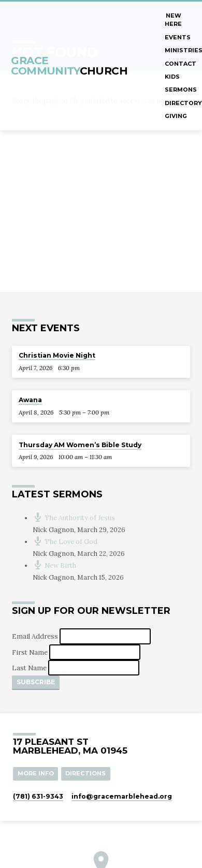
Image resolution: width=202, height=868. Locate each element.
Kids (172, 77)
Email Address (36, 636)
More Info (36, 773)
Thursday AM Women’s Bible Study (80, 445)
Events (178, 37)
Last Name (30, 668)
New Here (173, 20)
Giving (176, 116)
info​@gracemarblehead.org (122, 796)
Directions (85, 773)
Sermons (181, 90)
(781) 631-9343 (38, 796)
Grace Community (69, 65)
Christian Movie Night (57, 355)
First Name (31, 652)
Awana (30, 400)
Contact (181, 64)
